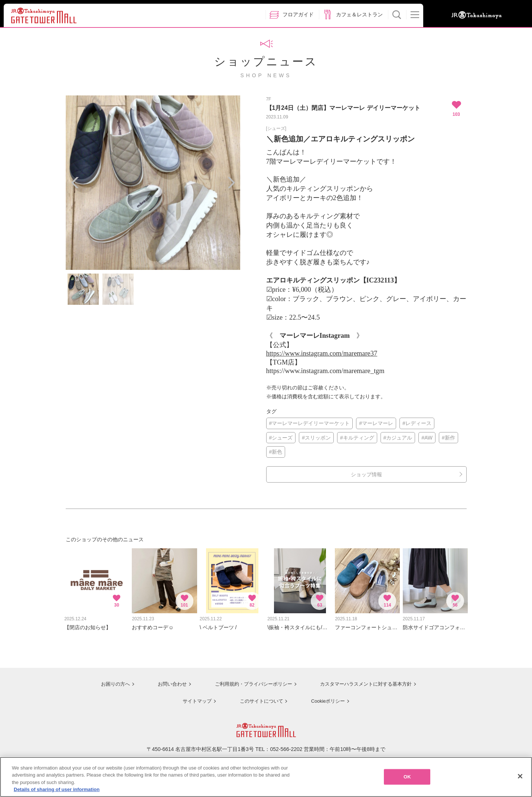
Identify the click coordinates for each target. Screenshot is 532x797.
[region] (266, 777)
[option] (153, 183)
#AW (427, 438)
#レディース (417, 423)
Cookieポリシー (326, 696)
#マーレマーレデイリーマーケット (310, 423)
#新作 (448, 438)
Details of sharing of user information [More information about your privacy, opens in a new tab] (57, 789)
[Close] (520, 776)
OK (407, 777)
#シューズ (281, 438)
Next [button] (231, 183)
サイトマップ (194, 696)
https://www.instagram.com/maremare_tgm (325, 371)
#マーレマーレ (376, 423)
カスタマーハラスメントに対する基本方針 (365, 680)
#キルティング (357, 438)
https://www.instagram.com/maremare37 (322, 353)
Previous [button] (75, 183)
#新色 (276, 452)
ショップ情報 (366, 474)
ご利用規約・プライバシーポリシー (248, 680)
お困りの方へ (109, 680)
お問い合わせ (166, 680)
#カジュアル (398, 438)
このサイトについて (258, 696)
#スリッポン (316, 438)
